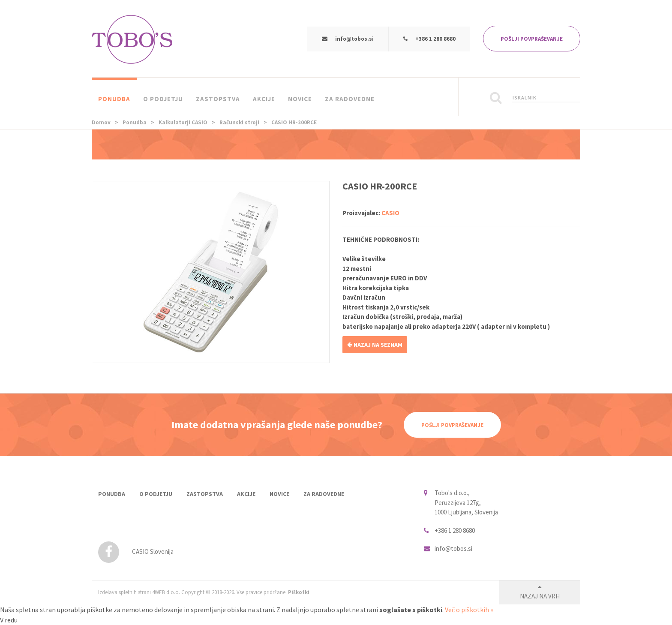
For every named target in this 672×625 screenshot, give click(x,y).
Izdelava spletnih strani (124, 592)
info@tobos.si (354, 39)
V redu (9, 620)
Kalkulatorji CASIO (183, 122)
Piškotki (299, 592)
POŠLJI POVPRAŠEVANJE (532, 39)
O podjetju (163, 99)
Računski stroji (239, 122)
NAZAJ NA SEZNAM (375, 345)
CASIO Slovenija (136, 551)
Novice (300, 99)
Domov (101, 122)
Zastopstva (218, 99)
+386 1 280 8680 (435, 39)
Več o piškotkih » (469, 610)
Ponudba (114, 99)
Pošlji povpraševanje (452, 425)
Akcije (264, 99)
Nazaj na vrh (540, 596)
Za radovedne (350, 99)
